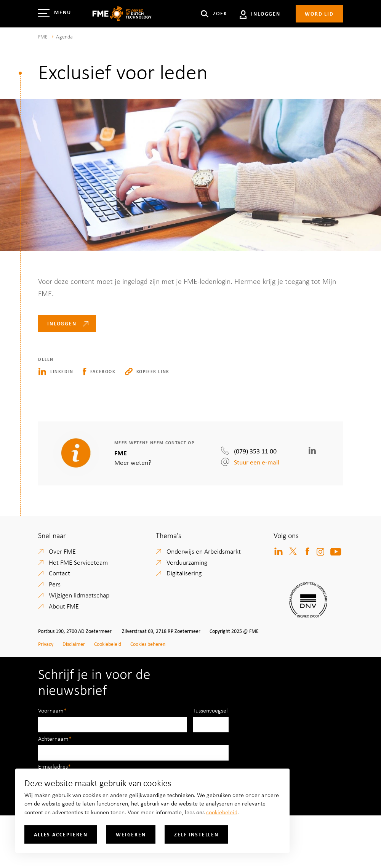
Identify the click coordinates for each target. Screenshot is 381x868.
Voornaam (51, 710)
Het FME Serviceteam (78, 562)
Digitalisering (184, 573)
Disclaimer (74, 644)
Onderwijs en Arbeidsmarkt (204, 551)
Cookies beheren (148, 644)
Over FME (62, 551)
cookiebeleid (222, 812)
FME (43, 36)
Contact (59, 573)
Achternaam (53, 738)
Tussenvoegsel (210, 710)
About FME (64, 606)
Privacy (46, 644)
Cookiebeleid (108, 644)
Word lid (319, 14)
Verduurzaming (187, 562)
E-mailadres (53, 766)
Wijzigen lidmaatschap (79, 595)
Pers (55, 584)
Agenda (64, 36)
